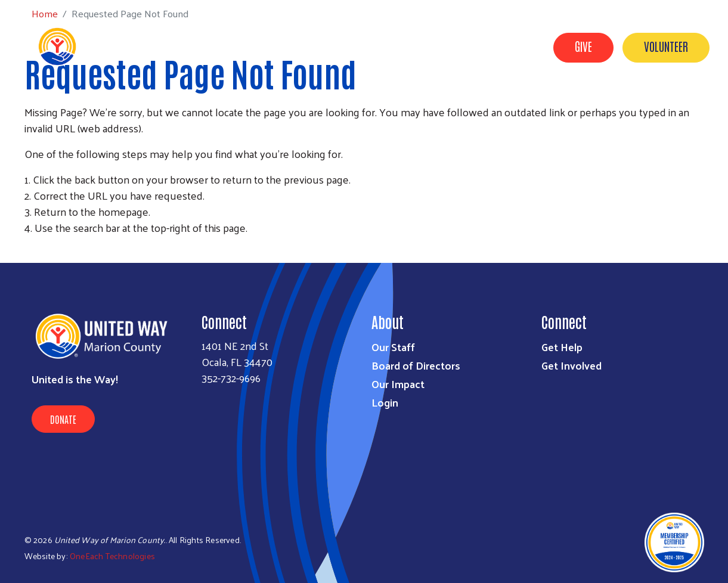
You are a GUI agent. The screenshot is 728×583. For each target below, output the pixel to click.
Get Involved (430, 103)
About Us (362, 103)
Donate (63, 419)
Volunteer (666, 46)
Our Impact (563, 103)
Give (583, 46)
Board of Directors (416, 365)
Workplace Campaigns (658, 103)
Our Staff (393, 347)
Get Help (498, 103)
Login (385, 402)
